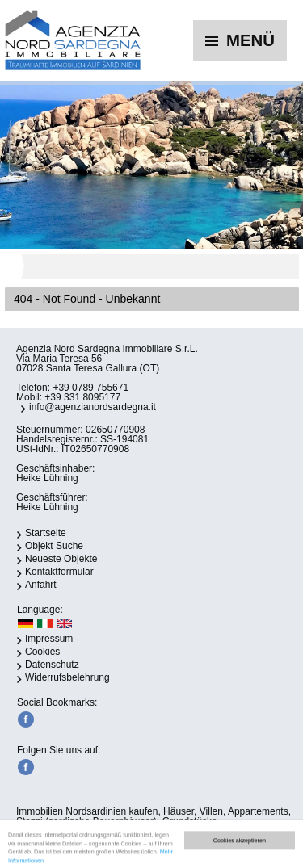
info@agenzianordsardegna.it (93, 407)
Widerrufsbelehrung (67, 677)
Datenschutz (52, 665)
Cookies (42, 652)
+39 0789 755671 (90, 388)
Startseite (46, 533)
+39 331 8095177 (82, 397)
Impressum (49, 639)
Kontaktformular (59, 572)
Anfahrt (41, 585)
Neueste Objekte (61, 559)
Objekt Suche (54, 546)
